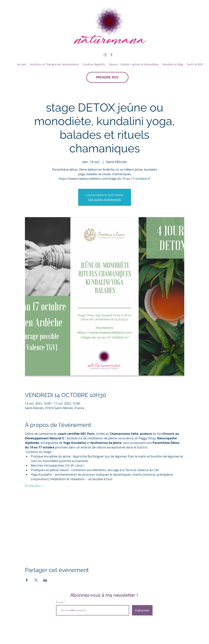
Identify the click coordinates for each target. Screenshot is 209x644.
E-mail (60, 602)
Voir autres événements (104, 199)
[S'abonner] (142, 610)
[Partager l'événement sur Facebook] (27, 580)
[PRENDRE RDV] (107, 77)
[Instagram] (105, 55)
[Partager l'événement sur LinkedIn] (45, 580)
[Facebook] (111, 55)
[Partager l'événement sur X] (36, 580)
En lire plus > (34, 486)
